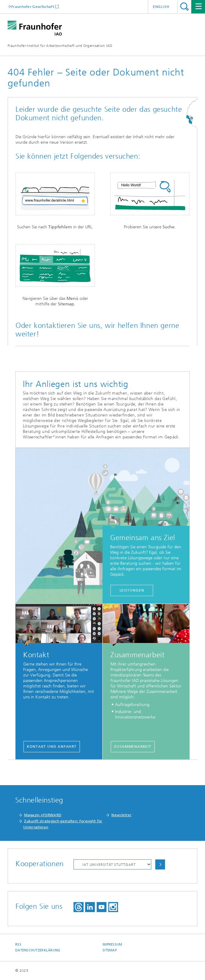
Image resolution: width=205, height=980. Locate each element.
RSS (18, 945)
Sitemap (110, 950)
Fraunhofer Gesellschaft (33, 7)
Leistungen (132, 590)
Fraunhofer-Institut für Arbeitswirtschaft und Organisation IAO (60, 46)
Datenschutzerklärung (38, 950)
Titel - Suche (184, 7)
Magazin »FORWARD (43, 815)
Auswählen (160, 864)
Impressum (112, 945)
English (161, 7)
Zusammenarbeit (133, 746)
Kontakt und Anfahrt (52, 746)
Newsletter (121, 815)
